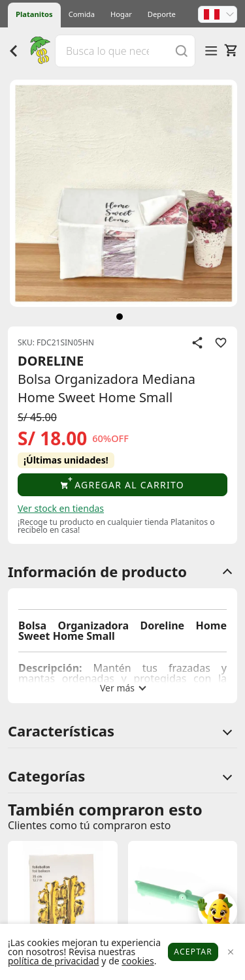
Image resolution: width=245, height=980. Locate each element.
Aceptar (193, 952)
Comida (82, 14)
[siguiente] (120, 317)
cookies (138, 961)
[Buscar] (182, 51)
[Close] (230, 952)
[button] (218, 14)
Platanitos (34, 14)
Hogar (121, 14)
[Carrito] (231, 50)
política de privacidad (54, 961)
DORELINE (51, 361)
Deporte (162, 14)
